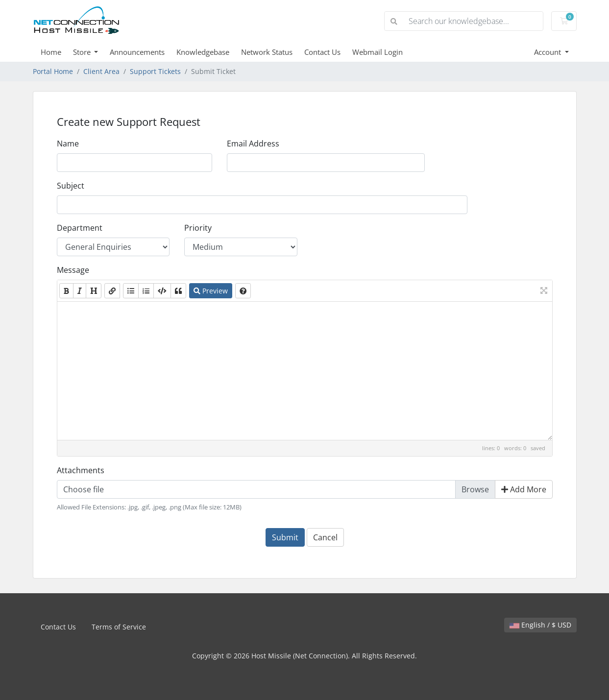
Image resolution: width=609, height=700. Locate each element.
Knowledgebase (203, 52)
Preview (211, 291)
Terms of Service (119, 627)
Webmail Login (378, 52)
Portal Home (53, 71)
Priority (198, 228)
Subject (71, 186)
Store (83, 52)
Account (548, 52)
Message (73, 270)
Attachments (81, 470)
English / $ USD (540, 625)
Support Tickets (155, 71)
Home (51, 52)
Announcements (137, 52)
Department (80, 228)
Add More (524, 489)
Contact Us (322, 52)
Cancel (325, 537)
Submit (285, 537)
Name (68, 144)
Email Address (253, 144)
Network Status (267, 52)
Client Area (101, 71)
